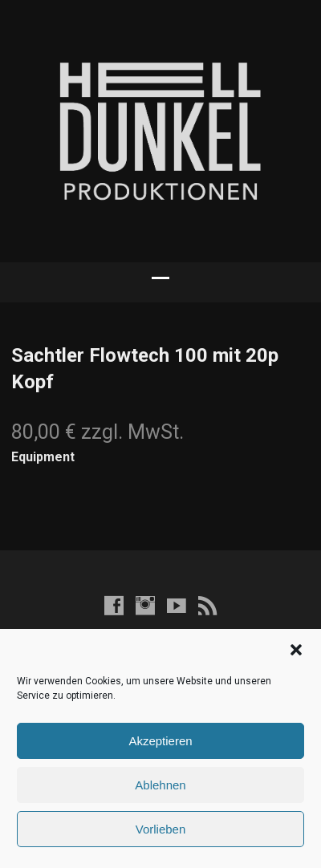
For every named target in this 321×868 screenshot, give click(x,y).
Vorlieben (161, 829)
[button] (296, 650)
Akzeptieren (160, 741)
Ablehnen (160, 785)
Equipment (43, 457)
